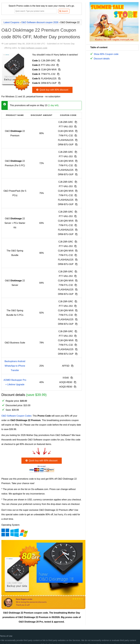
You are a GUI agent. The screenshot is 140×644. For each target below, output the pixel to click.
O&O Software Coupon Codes (16, 416)
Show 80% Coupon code (106, 54)
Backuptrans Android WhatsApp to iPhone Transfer (15, 366)
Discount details (102, 59)
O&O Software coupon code (34, 48)
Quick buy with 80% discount (52, 90)
